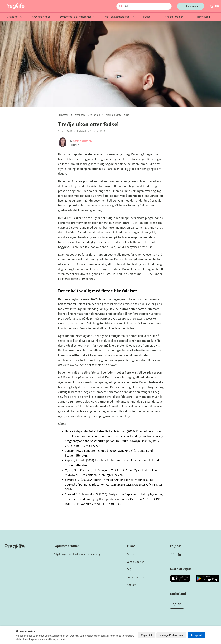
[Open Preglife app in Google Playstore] (207, 578)
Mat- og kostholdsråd (119, 17)
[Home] (15, 547)
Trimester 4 (205, 17)
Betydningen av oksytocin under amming (77, 554)
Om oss (131, 554)
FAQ (129, 569)
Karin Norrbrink (82, 141)
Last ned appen (191, 6)
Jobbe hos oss (135, 577)
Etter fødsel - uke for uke (87, 115)
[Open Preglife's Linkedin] (180, 555)
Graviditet (15, 17)
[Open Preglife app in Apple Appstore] (180, 578)
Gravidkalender (41, 17)
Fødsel (149, 17)
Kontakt (131, 585)
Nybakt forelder (176, 17)
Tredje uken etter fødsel (117, 115)
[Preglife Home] (15, 6)
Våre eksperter (135, 562)
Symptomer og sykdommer (78, 17)
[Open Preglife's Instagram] (172, 555)
